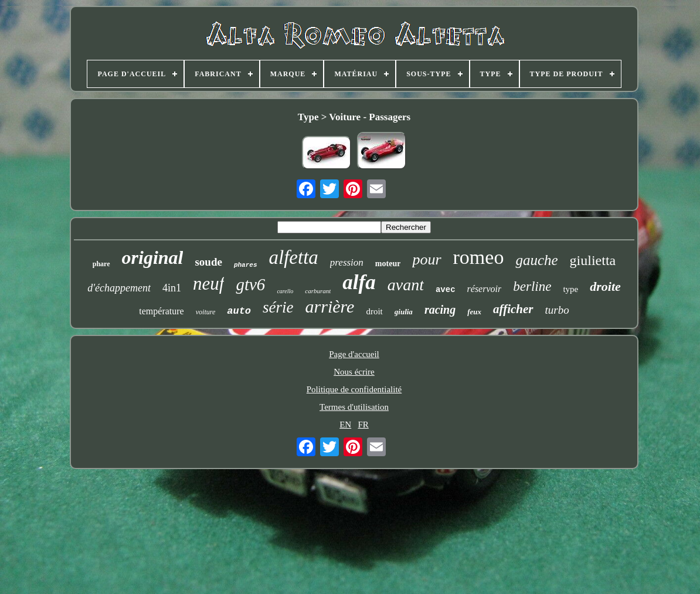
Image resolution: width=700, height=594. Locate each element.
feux (474, 312)
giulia (404, 312)
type (570, 289)
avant (406, 285)
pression (347, 262)
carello (285, 291)
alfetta (294, 257)
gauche (536, 260)
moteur (388, 264)
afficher (513, 309)
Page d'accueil (354, 354)
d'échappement (119, 288)
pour (427, 259)
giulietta (593, 260)
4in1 (172, 288)
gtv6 (250, 284)
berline (532, 286)
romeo (479, 257)
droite (605, 286)
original (153, 257)
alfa (359, 282)
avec (446, 290)
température (161, 311)
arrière (330, 306)
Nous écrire (354, 372)
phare (101, 264)
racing (440, 310)
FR (363, 425)
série (278, 307)
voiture (206, 312)
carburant (318, 291)
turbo (557, 310)
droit (374, 311)
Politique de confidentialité (354, 389)
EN (345, 425)
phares (246, 265)
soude (208, 262)
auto (239, 311)
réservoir (485, 289)
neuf (208, 284)
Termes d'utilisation (354, 407)
